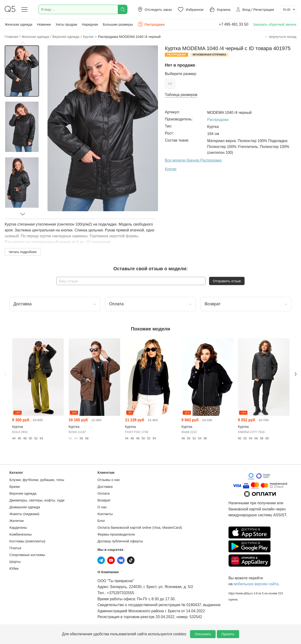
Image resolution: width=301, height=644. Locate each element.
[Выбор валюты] (288, 10)
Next (296, 374)
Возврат (104, 500)
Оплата (103, 493)
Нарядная (90, 24)
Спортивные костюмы (27, 555)
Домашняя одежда (25, 507)
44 (170, 84)
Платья (15, 548)
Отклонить (203, 634)
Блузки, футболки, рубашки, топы (37, 480)
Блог (101, 521)
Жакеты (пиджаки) (24, 514)
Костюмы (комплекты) (27, 541)
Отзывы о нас (109, 480)
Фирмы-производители (116, 534)
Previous (5, 374)
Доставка (105, 487)
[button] (23, 43)
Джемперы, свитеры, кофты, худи (37, 500)
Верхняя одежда (23, 493)
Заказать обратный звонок (275, 24)
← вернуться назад (281, 37)
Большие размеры (118, 24)
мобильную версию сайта (256, 584)
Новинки (44, 24)
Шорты (15, 562)
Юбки (14, 568)
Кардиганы (18, 527)
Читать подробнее (23, 252)
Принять (228, 634)
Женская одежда (18, 24)
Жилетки (17, 521)
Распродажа (151, 24)
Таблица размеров (181, 95)
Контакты (105, 514)
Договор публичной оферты (120, 541)
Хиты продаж (66, 24)
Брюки (15, 487)
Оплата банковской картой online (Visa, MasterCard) (140, 527)
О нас (102, 507)
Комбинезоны (21, 534)
